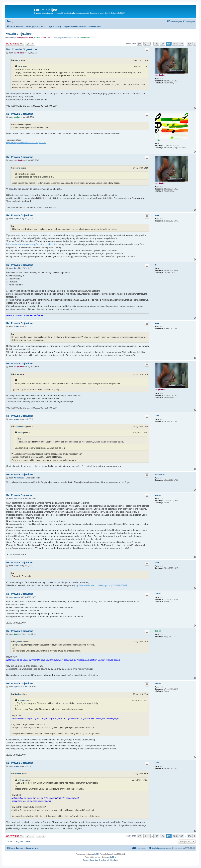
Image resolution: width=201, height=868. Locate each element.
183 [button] (156, 44)
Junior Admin (46, 38)
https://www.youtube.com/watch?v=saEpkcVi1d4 (26, 143)
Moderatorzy (85, 38)
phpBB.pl (113, 857)
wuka (157, 215)
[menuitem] (10, 21)
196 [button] (190, 44)
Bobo (31, 38)
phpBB (96, 854)
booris (37, 38)
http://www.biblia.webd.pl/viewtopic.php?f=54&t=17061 (101, 585)
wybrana (158, 495)
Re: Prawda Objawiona (22, 49)
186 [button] (175, 44)
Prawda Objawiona (19, 34)
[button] (140, 44)
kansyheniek (22, 38)
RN (156, 265)
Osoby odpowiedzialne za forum (66, 38)
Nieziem (158, 631)
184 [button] (162, 44)
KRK (20, 66)
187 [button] (181, 44)
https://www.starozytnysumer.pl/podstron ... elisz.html (32, 244)
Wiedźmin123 (160, 474)
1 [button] (149, 44)
